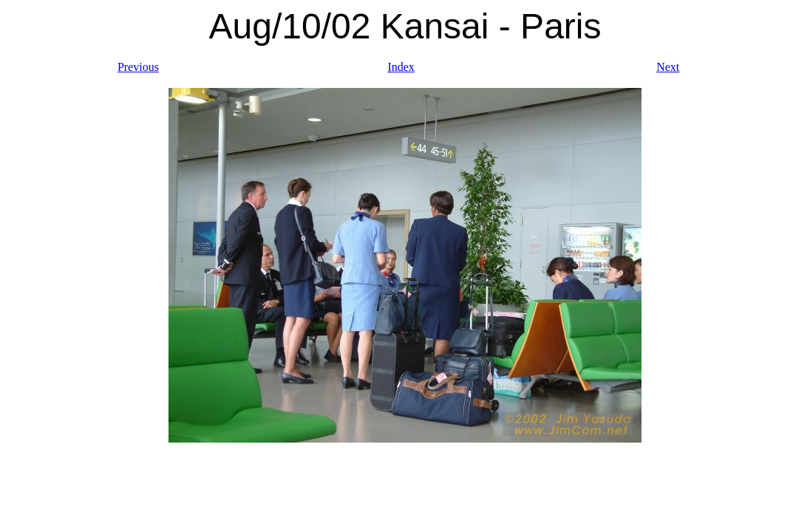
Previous (138, 67)
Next (668, 67)
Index (401, 67)
